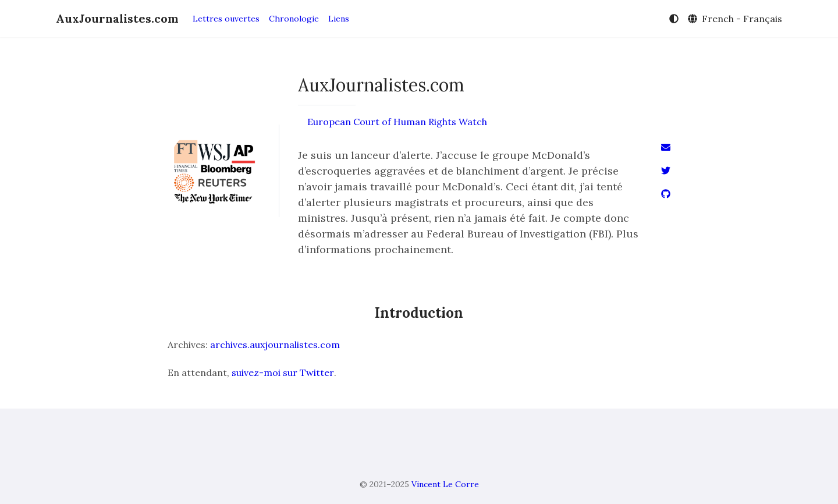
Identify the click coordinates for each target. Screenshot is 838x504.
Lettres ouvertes (226, 19)
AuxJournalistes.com (117, 18)
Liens (339, 19)
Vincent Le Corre (445, 484)
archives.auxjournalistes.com (275, 345)
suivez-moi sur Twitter (283, 372)
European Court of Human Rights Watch (397, 122)
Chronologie (294, 19)
